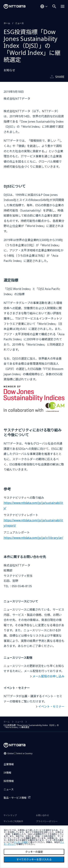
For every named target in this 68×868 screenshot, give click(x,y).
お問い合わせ (42, 815)
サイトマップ (10, 815)
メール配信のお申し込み (48, 676)
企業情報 (9, 764)
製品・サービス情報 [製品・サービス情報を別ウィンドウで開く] (15, 798)
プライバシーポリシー (47, 821)
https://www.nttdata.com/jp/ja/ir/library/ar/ (33, 538)
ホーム (7, 23)
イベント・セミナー (51, 706)
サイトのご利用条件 (13, 821)
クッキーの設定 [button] (21, 842)
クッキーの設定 (34, 852)
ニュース (19, 23)
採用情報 (9, 781)
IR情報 (7, 773)
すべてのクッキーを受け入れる (34, 859)
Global (20, 753)
